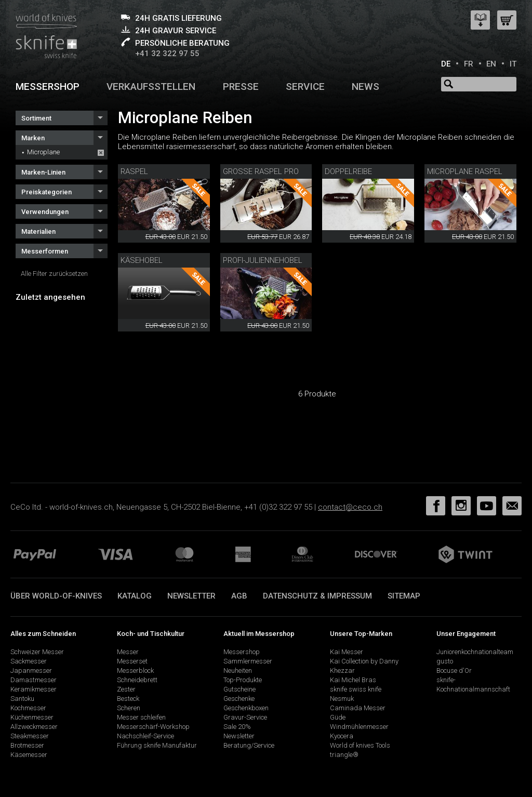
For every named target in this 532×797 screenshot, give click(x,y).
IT (513, 64)
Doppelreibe (348, 171)
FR (469, 64)
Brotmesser (27, 745)
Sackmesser (29, 661)
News (365, 87)
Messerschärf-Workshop (153, 727)
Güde (338, 717)
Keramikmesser (34, 689)
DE (446, 64)
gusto (445, 661)
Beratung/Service (249, 745)
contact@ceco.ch (350, 507)
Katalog (135, 596)
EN (491, 64)
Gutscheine (240, 689)
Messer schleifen (141, 717)
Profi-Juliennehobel (263, 260)
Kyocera (342, 736)
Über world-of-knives (56, 596)
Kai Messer (347, 652)
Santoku (22, 699)
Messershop (48, 87)
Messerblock (135, 670)
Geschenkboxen (246, 708)
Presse (241, 87)
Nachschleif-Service (145, 736)
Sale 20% (237, 727)
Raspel (134, 171)
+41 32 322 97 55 (167, 54)
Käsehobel (142, 260)
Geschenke (239, 699)
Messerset (132, 661)
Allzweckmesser (34, 727)
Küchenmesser (32, 717)
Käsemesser (29, 755)
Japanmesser (31, 670)
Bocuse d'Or (454, 670)
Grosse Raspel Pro (261, 171)
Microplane (43, 152)
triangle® (344, 755)
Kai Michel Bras (353, 680)
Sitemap (404, 596)
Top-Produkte (243, 680)
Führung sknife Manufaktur (157, 745)
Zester (126, 689)
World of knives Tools (360, 745)
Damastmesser (34, 680)
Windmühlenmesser (359, 727)
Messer (128, 652)
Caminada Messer (358, 708)
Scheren (129, 708)
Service (305, 87)
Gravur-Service (245, 717)
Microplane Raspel (465, 171)
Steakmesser (30, 736)
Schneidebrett (137, 680)
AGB (239, 596)
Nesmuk (342, 699)
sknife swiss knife (356, 689)
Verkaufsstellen (151, 87)
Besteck (128, 699)
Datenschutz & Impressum (317, 596)
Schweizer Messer (37, 652)
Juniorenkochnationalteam (475, 652)
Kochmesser (28, 708)
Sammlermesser (248, 661)
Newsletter (191, 596)
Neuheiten (238, 670)
